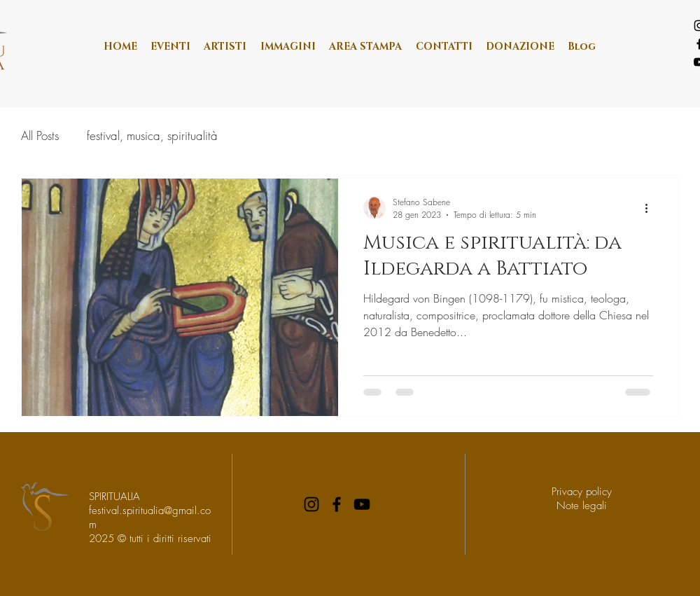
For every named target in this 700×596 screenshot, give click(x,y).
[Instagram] (311, 504)
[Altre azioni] (651, 208)
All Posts (40, 136)
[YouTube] (362, 504)
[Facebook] (337, 504)
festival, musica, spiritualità (152, 136)
